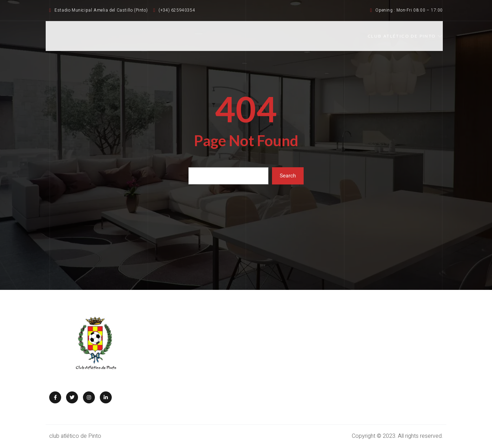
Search (288, 176)
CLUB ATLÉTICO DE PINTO (405, 36)
